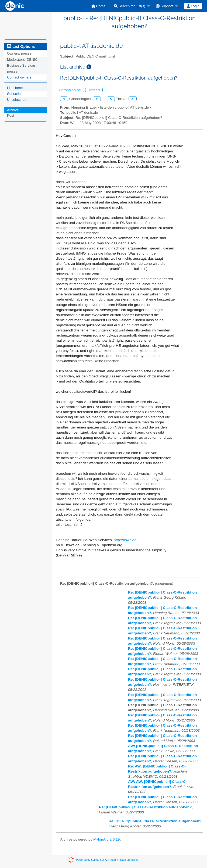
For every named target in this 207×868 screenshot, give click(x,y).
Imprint (114, 860)
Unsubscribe (17, 100)
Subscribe (15, 94)
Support (164, 6)
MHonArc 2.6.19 (106, 839)
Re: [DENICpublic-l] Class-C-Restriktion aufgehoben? (145, 807)
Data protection (129, 860)
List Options (21, 47)
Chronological (70, 90)
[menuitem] (98, 6)
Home (98, 6)
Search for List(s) (130, 6)
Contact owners (19, 77)
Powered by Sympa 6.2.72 (92, 860)
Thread (94, 90)
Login (193, 6)
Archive (13, 110)
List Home (15, 88)
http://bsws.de (125, 540)
